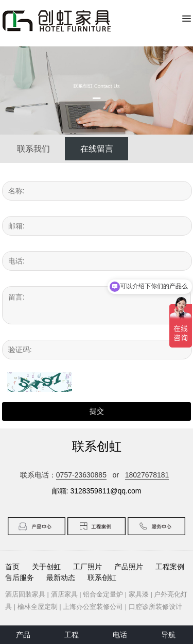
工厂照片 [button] (87, 567)
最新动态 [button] (61, 577)
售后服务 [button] (20, 577)
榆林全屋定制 (38, 607)
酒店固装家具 (25, 594)
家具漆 (139, 594)
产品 (23, 635)
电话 (120, 635)
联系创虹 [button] (102, 577)
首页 (12, 567)
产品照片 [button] (129, 567)
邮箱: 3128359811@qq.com (97, 491)
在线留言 (97, 149)
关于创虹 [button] (46, 567)
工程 (72, 635)
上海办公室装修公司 (93, 607)
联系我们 (33, 149)
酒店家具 (64, 594)
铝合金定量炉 (103, 594)
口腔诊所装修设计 (155, 607)
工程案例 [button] (170, 567)
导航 (168, 635)
